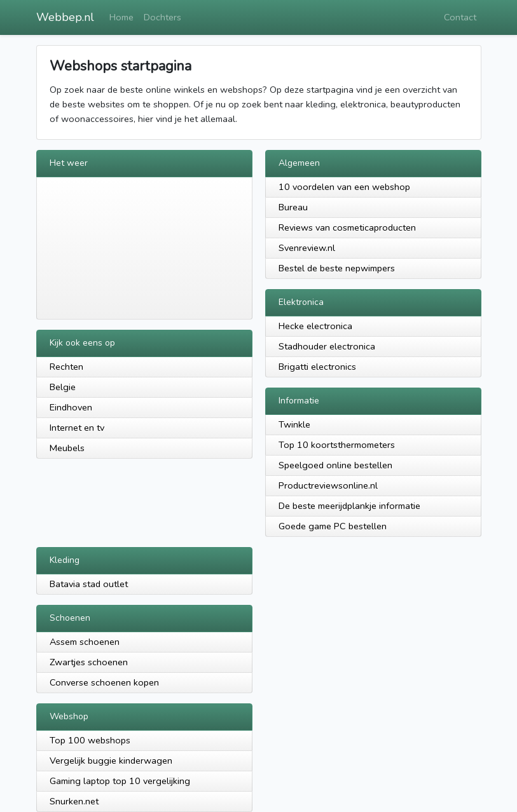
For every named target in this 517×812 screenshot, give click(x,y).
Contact (460, 17)
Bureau (293, 207)
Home (121, 17)
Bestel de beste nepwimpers (337, 268)
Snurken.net (74, 801)
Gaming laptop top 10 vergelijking (120, 781)
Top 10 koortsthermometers (337, 445)
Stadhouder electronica (327, 346)
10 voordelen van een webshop (344, 187)
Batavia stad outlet (89, 584)
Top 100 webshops (90, 740)
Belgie (63, 387)
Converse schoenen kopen (104, 682)
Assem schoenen (85, 642)
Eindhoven (71, 407)
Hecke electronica (315, 326)
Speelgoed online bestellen (335, 465)
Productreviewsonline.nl (328, 485)
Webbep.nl (65, 17)
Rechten (66, 367)
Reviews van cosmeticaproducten (347, 227)
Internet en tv (77, 428)
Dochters (162, 17)
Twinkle (294, 424)
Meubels (67, 448)
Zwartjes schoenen (89, 662)
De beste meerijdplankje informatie (349, 506)
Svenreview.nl (307, 248)
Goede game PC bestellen (333, 526)
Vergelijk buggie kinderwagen (111, 761)
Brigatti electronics (317, 367)
